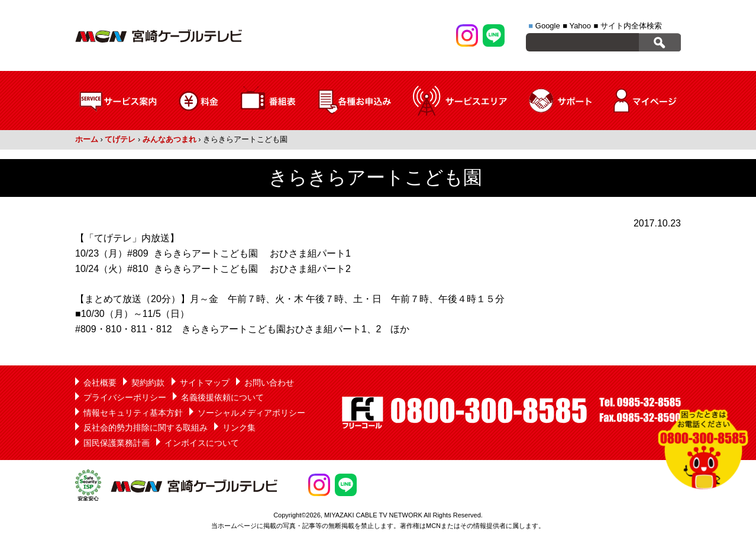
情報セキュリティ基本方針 (133, 413)
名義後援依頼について (222, 397)
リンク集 (239, 428)
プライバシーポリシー (125, 397)
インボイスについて (202, 443)
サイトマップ (205, 383)
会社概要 (100, 383)
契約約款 (148, 383)
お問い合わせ (269, 383)
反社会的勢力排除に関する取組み (146, 428)
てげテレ (120, 139)
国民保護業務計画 (117, 443)
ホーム (87, 139)
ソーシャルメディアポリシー (251, 413)
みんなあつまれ (169, 139)
